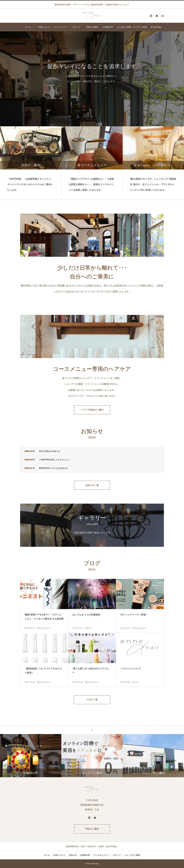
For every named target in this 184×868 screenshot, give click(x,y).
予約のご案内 (92, 27)
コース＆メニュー (101, 855)
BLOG (135, 682)
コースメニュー (60, 27)
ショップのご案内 (132, 855)
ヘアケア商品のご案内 (92, 410)
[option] (92, 79)
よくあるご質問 (124, 27)
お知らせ (89, 628)
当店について (44, 27)
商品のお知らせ (44, 628)
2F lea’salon (156, 27)
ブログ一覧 (92, 700)
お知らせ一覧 (92, 485)
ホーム (28, 27)
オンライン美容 (140, 27)
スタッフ (76, 27)
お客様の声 (108, 27)
